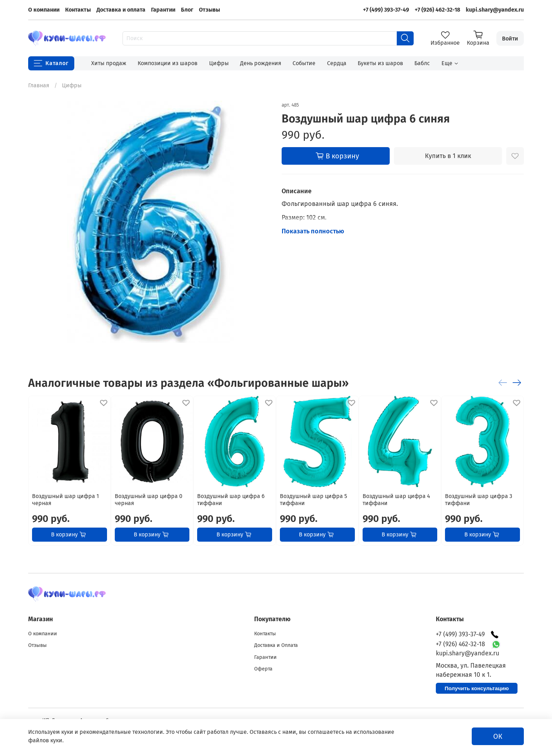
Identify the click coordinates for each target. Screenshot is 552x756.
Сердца (337, 63)
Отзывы (209, 10)
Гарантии (163, 10)
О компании (44, 10)
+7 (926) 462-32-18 (437, 10)
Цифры (219, 63)
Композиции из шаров (168, 63)
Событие (304, 63)
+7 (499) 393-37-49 (386, 10)
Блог (187, 10)
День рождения (261, 63)
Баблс (422, 63)
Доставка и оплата (121, 10)
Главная (39, 85)
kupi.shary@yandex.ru (495, 10)
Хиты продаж (109, 63)
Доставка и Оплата (276, 645)
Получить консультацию (477, 688)
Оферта (263, 669)
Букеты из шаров (380, 63)
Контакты (78, 10)
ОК (498, 736)
